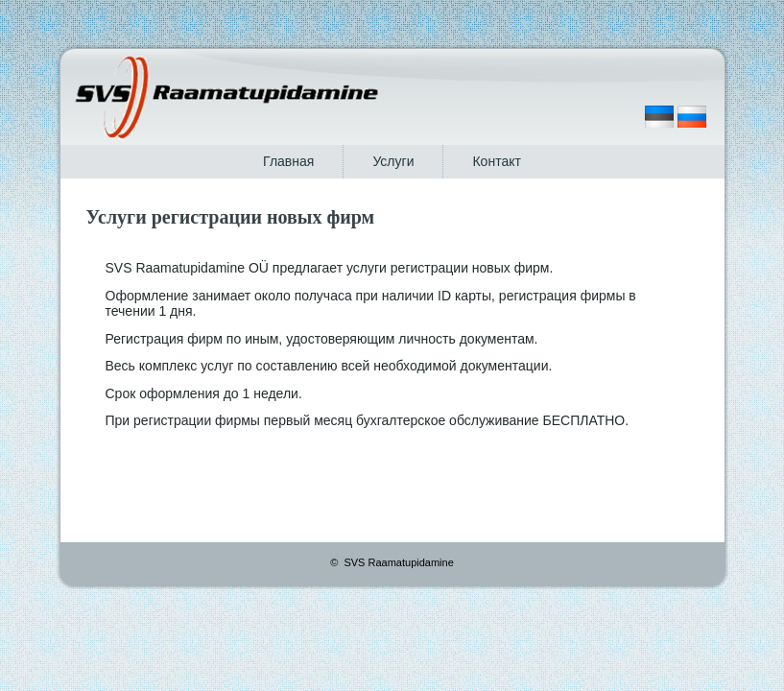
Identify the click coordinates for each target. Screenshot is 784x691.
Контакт (496, 161)
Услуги (393, 161)
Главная (288, 161)
